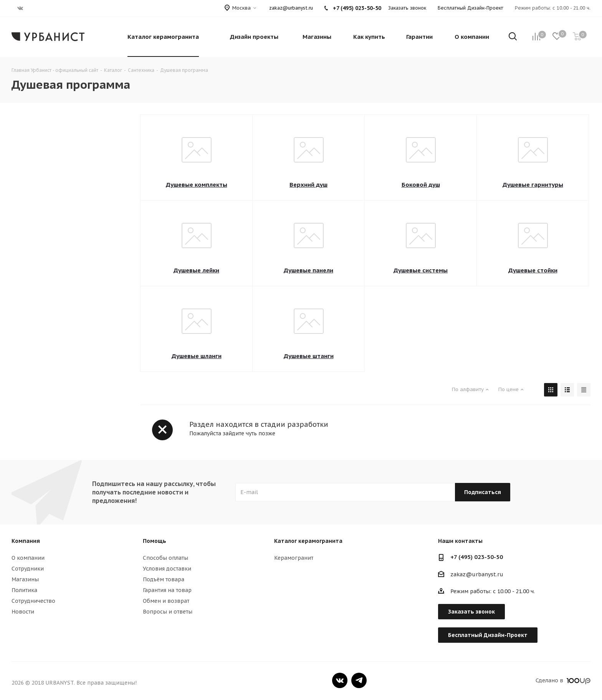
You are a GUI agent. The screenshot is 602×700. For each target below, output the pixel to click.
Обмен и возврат (166, 601)
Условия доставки (167, 569)
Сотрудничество (33, 601)
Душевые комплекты (197, 185)
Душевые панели (308, 270)
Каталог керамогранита (308, 541)
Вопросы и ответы (168, 612)
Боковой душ (421, 185)
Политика (24, 590)
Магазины (25, 579)
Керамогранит (294, 558)
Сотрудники (28, 569)
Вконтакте (340, 680)
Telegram (359, 680)
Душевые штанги (309, 356)
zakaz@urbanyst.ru (291, 8)
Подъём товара (164, 579)
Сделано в (563, 680)
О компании (28, 558)
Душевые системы (421, 270)
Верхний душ (308, 185)
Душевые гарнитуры (533, 185)
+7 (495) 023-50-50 (477, 557)
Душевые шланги (197, 356)
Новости (23, 612)
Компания (26, 541)
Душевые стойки (533, 270)
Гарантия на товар (167, 590)
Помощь (155, 541)
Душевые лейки (196, 270)
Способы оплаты (165, 558)
